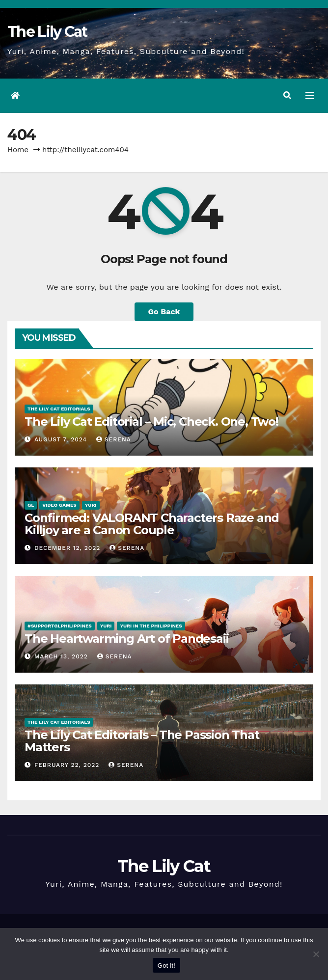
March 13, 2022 (62, 656)
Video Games (59, 505)
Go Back (164, 312)
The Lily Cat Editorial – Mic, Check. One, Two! (151, 422)
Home (18, 150)
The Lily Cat (47, 32)
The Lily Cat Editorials (59, 409)
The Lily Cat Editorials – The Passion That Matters (142, 741)
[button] (287, 95)
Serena (114, 439)
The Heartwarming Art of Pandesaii (126, 639)
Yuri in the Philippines (151, 626)
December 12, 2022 (68, 548)
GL (31, 505)
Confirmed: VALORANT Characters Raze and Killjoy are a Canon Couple (152, 524)
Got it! (166, 966)
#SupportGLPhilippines (60, 626)
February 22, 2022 (68, 765)
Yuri (91, 505)
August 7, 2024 (62, 439)
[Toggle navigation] (310, 96)
